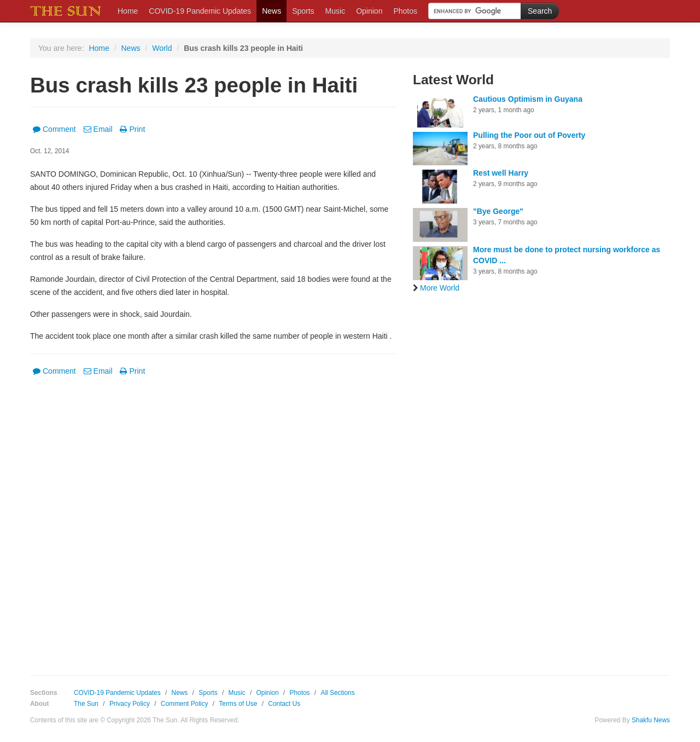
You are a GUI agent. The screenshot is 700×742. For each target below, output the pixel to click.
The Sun (86, 704)
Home (128, 11)
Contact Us (284, 704)
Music (336, 11)
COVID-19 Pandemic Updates (200, 11)
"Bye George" (498, 211)
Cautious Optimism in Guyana (528, 99)
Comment (54, 129)
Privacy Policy (130, 704)
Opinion (369, 11)
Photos (405, 11)
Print (132, 129)
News (272, 11)
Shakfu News (651, 720)
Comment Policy (185, 704)
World (162, 48)
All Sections (337, 693)
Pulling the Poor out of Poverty (529, 135)
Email (98, 129)
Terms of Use (238, 704)
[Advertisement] (213, 503)
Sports (303, 11)
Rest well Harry (501, 173)
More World (436, 288)
